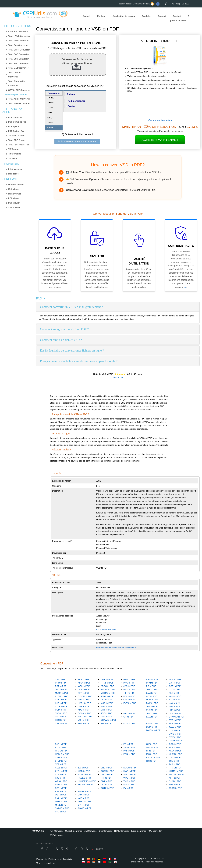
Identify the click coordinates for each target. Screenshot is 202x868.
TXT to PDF (106, 700)
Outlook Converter (74, 831)
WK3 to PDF (175, 696)
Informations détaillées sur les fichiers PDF (116, 648)
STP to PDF (61, 764)
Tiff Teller (13, 158)
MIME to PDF (61, 805)
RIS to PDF (106, 723)
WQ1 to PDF (175, 679)
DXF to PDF (175, 683)
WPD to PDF (129, 774)
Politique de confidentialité (60, 859)
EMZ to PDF (152, 693)
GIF (50, 113)
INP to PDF (129, 785)
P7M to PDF (106, 706)
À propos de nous (180, 18)
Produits (146, 16)
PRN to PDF (129, 679)
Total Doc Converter (18, 45)
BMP (51, 103)
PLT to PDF (60, 747)
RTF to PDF (106, 778)
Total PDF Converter (18, 41)
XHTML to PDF (108, 690)
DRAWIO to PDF (108, 720)
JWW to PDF (175, 727)
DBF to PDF (84, 706)
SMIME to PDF (62, 808)
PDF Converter (56, 831)
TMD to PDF (129, 781)
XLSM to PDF (62, 696)
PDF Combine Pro (17, 122)
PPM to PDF (152, 683)
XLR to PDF (175, 693)
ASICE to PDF (85, 808)
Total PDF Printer (17, 140)
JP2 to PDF (152, 690)
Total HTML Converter (19, 36)
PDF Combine (15, 117)
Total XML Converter (18, 63)
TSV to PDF (61, 717)
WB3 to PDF (84, 686)
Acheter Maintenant (160, 140)
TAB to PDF (174, 764)
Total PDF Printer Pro (19, 145)
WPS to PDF (129, 778)
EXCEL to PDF (153, 758)
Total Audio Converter (19, 99)
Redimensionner (76, 101)
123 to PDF (174, 700)
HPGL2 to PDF (85, 717)
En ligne (101, 16)
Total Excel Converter (19, 50)
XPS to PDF (84, 710)
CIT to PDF (151, 696)
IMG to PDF (83, 700)
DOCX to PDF (85, 713)
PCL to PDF (129, 696)
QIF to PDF (151, 744)
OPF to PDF (84, 805)
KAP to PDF (61, 703)
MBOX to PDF (62, 693)
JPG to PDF (129, 686)
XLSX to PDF (84, 683)
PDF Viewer (14, 203)
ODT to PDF (175, 686)
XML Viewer (14, 207)
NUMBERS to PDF (87, 781)
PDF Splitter (14, 126)
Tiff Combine (15, 154)
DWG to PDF (175, 734)
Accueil (86, 16)
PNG (51, 123)
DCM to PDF (152, 700)
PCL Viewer (14, 198)
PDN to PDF (106, 717)
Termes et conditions (46, 863)
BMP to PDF (129, 690)
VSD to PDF (152, 679)
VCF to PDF (84, 720)
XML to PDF (61, 700)
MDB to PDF (84, 771)
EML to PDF (84, 723)
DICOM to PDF (85, 696)
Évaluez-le (118, 378)
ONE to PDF (106, 768)
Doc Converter (106, 831)
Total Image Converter (16, 94)
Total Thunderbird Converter (17, 83)
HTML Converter (122, 831)
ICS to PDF (151, 754)
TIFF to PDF (129, 693)
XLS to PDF (83, 679)
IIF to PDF (151, 751)
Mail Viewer (14, 189)
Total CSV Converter (18, 59)
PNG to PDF (129, 683)
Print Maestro (15, 169)
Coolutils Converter (18, 32)
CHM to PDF (61, 683)
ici (185, 287)
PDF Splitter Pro (16, 131)
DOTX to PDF (107, 788)
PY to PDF (128, 788)
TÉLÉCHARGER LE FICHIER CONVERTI (77, 141)
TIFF (51, 108)
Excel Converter (139, 831)
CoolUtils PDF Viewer (106, 629)
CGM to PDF (61, 710)
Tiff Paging (14, 149)
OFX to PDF (152, 747)
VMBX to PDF (84, 802)
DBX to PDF (84, 795)
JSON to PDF (107, 696)
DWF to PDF (107, 679)
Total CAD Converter (18, 54)
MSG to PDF (107, 703)
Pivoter (71, 106)
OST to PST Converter (19, 90)
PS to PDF (151, 686)
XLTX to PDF (61, 706)
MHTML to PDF (108, 693)
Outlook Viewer (16, 185)
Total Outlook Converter (15, 75)
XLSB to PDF (61, 768)
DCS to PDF (84, 690)
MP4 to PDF (84, 693)
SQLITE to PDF (85, 785)
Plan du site (42, 859)
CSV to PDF (61, 723)
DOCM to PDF (130, 768)
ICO (51, 118)
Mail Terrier (14, 174)
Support (162, 16)
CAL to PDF (129, 700)
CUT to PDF (175, 730)
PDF (51, 127)
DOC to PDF (107, 774)
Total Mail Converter (18, 68)
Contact (177, 16)
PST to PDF (61, 686)
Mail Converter (91, 831)
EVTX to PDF (130, 703)
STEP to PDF (61, 761)
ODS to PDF (175, 744)
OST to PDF (61, 690)
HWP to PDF (129, 771)
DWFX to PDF (176, 741)
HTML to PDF (107, 683)
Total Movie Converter (19, 103)
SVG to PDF (61, 713)
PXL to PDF (174, 690)
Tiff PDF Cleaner (16, 136)
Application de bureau (124, 16)
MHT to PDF (106, 710)
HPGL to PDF (84, 703)
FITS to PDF (61, 720)
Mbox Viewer (15, 194)
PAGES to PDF (85, 778)
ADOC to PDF (107, 686)
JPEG (51, 98)
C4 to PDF (60, 679)
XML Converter (155, 831)
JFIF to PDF (106, 713)
